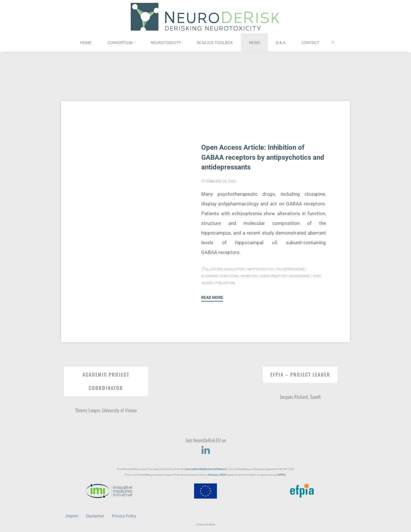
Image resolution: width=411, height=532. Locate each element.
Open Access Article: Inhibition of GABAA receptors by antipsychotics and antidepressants (258, 157)
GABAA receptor (278, 276)
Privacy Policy (124, 516)
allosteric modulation (226, 269)
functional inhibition (242, 276)
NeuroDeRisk (306, 276)
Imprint (72, 516)
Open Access (213, 283)
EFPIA (282, 474)
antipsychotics (263, 269)
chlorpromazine (295, 269)
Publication (237, 283)
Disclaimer (95, 516)
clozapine (210, 276)
